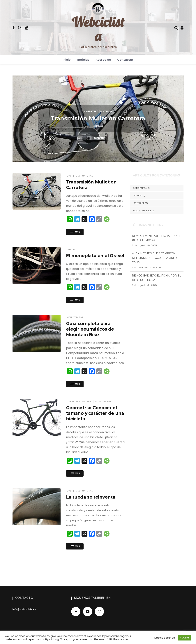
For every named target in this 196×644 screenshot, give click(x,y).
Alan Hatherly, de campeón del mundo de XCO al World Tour (154, 260)
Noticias (83, 60)
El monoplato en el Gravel (95, 256)
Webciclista (98, 29)
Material (106, 111)
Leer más (98, 126)
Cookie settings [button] (164, 638)
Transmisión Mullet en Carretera (98, 118)
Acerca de (103, 60)
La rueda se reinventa (91, 497)
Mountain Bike (75, 317)
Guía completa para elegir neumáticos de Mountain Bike (90, 329)
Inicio (67, 60)
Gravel (71, 249)
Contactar (125, 60)
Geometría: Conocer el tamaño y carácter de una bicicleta (95, 413)
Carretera (91, 111)
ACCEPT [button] (184, 638)
